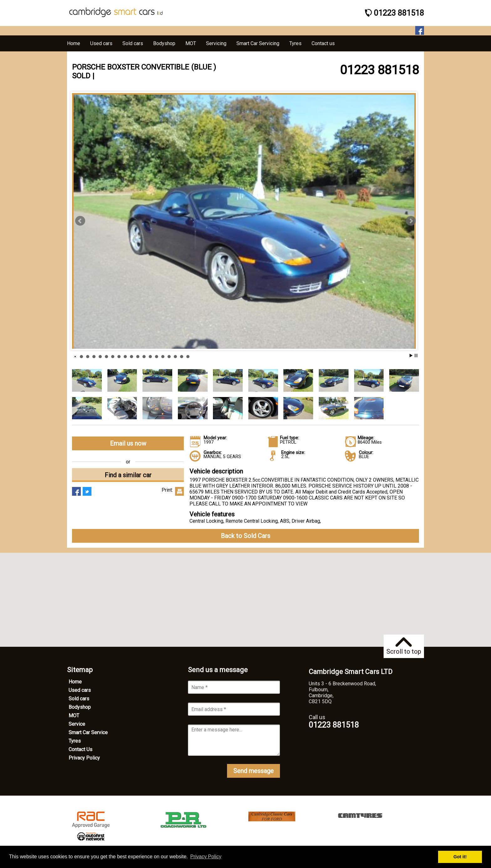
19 (188, 357)
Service (77, 724)
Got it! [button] (460, 857)
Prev (80, 221)
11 (138, 357)
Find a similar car (128, 475)
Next (411, 221)
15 (163, 357)
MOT (74, 716)
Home (75, 682)
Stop (416, 356)
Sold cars (79, 699)
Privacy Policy (84, 758)
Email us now (128, 443)
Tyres (75, 741)
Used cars (80, 690)
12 (144, 357)
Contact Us (80, 749)
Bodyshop (80, 707)
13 (150, 357)
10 (132, 357)
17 (175, 357)
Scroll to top (404, 646)
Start (411, 356)
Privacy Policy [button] (206, 857)
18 (182, 357)
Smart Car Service (88, 732)
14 (157, 357)
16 (169, 357)
